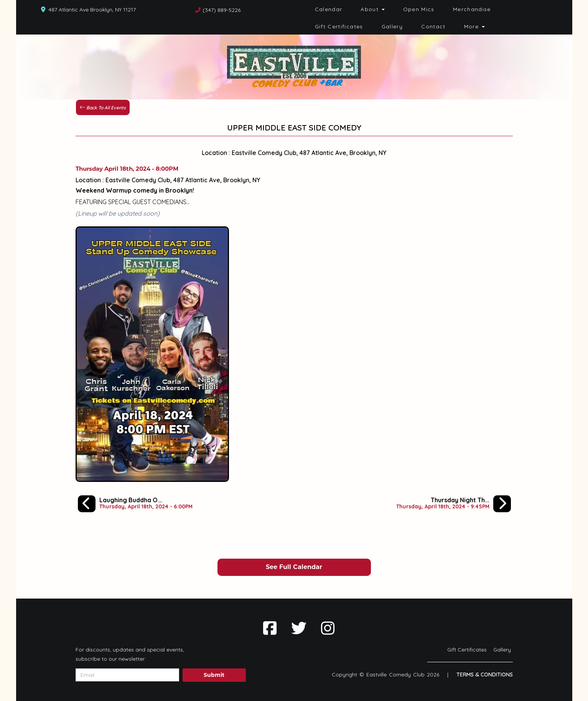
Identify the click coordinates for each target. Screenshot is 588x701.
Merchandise (472, 9)
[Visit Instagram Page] (328, 628)
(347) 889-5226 (222, 10)
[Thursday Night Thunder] (454, 503)
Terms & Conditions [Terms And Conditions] (485, 675)
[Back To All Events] (103, 107)
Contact (433, 26)
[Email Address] (127, 675)
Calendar (329, 9)
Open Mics (419, 9)
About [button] (372, 9)
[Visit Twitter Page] (299, 628)
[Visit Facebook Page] (270, 628)
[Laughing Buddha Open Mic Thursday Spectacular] (135, 503)
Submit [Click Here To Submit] (214, 675)
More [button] (474, 26)
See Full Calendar (294, 567)
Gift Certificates (339, 26)
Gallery (392, 26)
